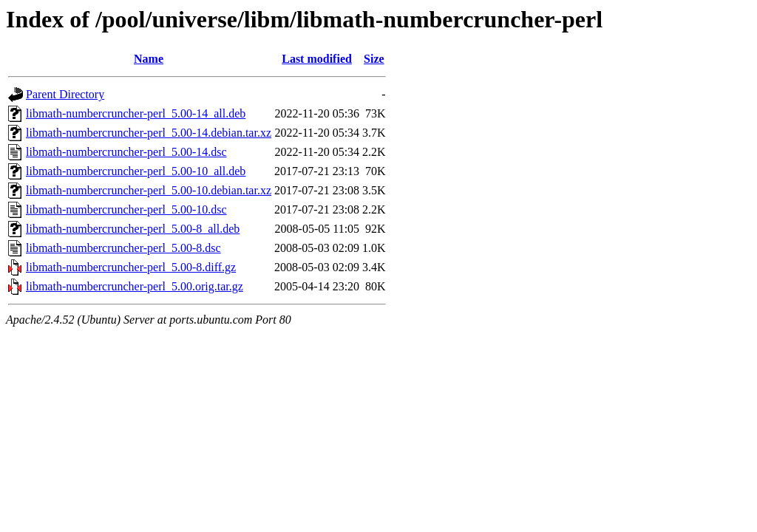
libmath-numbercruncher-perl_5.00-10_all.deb (136, 171)
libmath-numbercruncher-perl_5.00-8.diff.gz (131, 267)
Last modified (317, 59)
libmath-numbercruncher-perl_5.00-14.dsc (126, 152)
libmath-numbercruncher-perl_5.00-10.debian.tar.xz (149, 190)
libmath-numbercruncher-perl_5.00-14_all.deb (136, 113)
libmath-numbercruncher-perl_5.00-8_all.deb (133, 229)
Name (149, 59)
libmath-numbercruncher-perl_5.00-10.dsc (126, 209)
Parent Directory (65, 94)
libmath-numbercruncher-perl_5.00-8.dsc (123, 248)
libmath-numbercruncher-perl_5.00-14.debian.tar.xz (149, 133)
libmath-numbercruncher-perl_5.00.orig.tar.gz (135, 286)
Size (374, 59)
